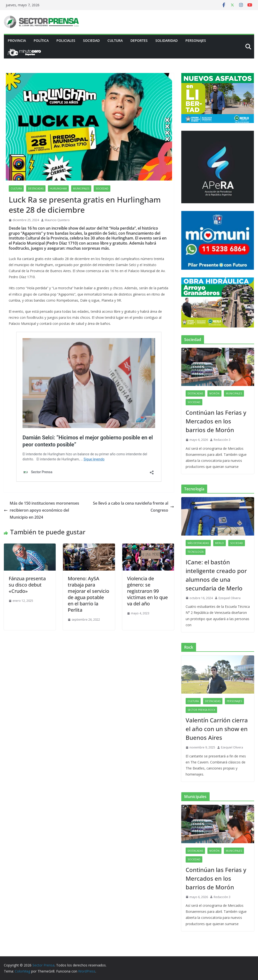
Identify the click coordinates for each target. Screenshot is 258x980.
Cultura (115, 40)
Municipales (81, 189)
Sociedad (91, 40)
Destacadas (36, 189)
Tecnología (196, 552)
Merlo (220, 543)
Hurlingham (58, 189)
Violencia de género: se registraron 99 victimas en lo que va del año (147, 591)
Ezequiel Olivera (230, 598)
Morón (214, 393)
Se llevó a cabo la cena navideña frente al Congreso (133, 507)
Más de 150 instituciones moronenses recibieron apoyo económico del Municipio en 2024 (42, 510)
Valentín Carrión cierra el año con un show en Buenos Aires (217, 729)
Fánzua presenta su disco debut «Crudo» (27, 585)
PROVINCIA (17, 40)
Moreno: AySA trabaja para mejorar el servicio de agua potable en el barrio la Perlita (88, 594)
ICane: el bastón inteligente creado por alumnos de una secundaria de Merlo (216, 575)
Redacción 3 (222, 440)
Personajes (196, 40)
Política (41, 40)
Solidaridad (167, 40)
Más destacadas (198, 543)
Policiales (66, 40)
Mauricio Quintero (57, 220)
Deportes (139, 40)
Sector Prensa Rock (201, 710)
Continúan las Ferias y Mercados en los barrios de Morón (216, 421)
